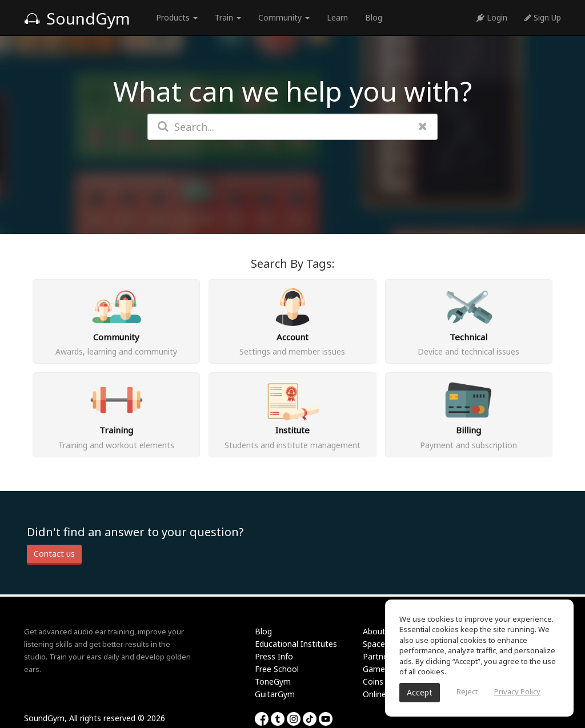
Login (492, 17)
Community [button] (284, 17)
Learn (337, 17)
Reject (467, 691)
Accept (420, 692)
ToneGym (273, 681)
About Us (380, 631)
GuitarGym (275, 694)
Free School (277, 669)
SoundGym (77, 18)
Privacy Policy (517, 691)
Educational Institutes (296, 644)
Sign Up (543, 17)
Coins (373, 681)
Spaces (376, 644)
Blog (374, 17)
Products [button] (177, 17)
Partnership (384, 656)
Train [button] (228, 17)
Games (376, 669)
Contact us (54, 554)
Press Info (274, 656)
